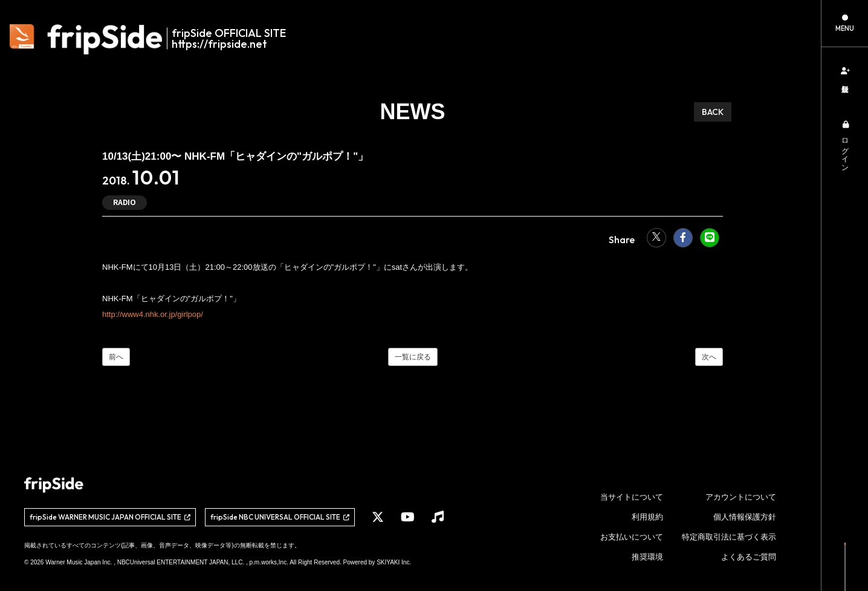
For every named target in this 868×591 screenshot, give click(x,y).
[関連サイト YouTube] (408, 517)
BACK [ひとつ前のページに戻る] (713, 112)
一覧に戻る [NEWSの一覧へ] (413, 357)
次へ (709, 357)
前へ (116, 357)
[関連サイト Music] (438, 517)
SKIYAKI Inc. (394, 562)
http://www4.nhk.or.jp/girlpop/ (153, 314)
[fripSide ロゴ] (154, 39)
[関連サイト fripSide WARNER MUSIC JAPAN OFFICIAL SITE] (110, 517)
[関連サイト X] (378, 517)
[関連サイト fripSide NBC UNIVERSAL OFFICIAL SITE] (280, 517)
